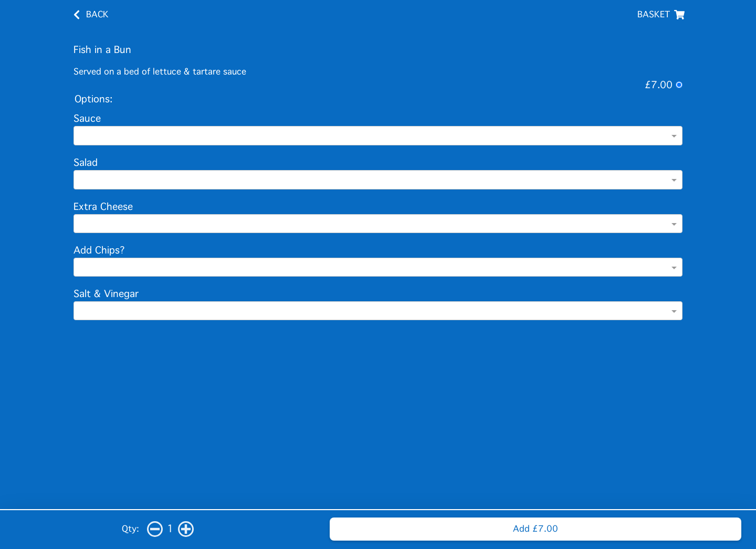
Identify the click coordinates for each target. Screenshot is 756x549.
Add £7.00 (535, 529)
